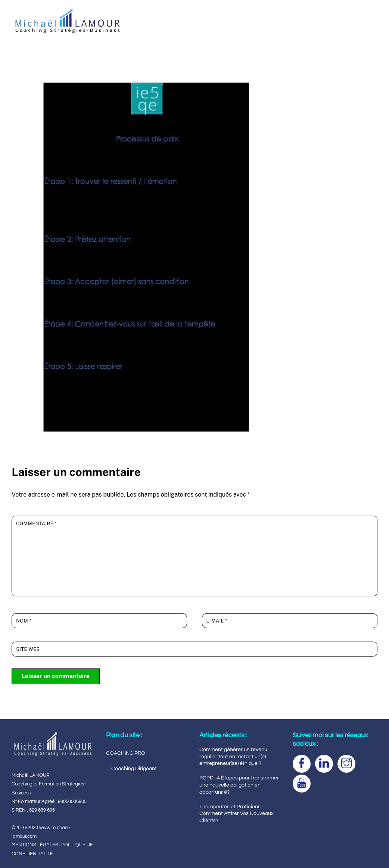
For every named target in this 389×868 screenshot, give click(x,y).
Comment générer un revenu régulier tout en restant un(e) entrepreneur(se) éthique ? (233, 756)
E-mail (217, 621)
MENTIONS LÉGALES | (36, 845)
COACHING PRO (126, 753)
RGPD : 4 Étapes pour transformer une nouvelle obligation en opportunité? (239, 785)
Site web (28, 649)
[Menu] (366, 10)
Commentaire (36, 524)
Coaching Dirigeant (134, 768)
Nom (24, 621)
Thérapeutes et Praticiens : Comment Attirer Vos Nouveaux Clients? (236, 813)
